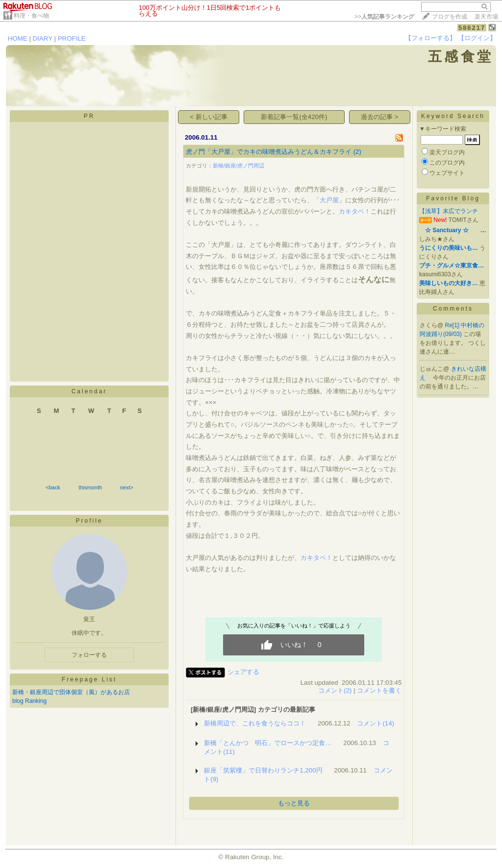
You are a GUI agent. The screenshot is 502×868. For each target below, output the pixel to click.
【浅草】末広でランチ (449, 211)
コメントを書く (379, 690)
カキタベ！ (355, 211)
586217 (472, 28)
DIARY (43, 38)
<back (53, 487)
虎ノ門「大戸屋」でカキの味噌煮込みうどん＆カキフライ (269, 152)
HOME (18, 38)
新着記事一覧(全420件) (294, 117)
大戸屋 (329, 200)
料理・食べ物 (31, 16)
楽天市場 (486, 17)
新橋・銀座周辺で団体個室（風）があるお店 (71, 692)
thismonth (90, 487)
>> (384, 17)
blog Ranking (29, 701)
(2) (357, 152)
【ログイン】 (477, 38)
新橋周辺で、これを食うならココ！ (255, 723)
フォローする (89, 655)
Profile (89, 521)
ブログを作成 (450, 17)
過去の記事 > (380, 117)
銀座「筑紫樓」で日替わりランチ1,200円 (263, 770)
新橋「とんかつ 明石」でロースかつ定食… (268, 743)
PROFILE (72, 38)
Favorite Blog (453, 198)
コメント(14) (376, 723)
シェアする (243, 672)
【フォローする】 (430, 38)
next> (127, 487)
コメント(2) (335, 690)
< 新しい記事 (209, 117)
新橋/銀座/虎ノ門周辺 (238, 166)
